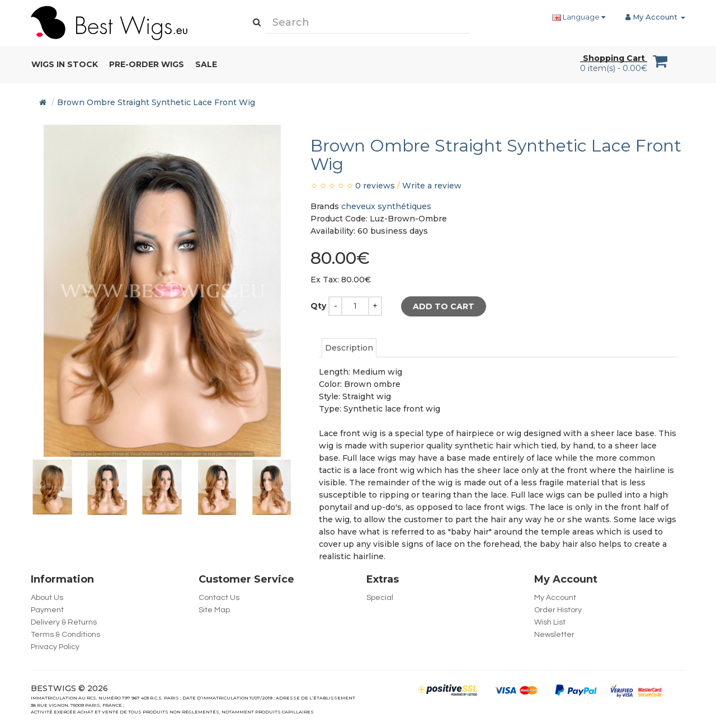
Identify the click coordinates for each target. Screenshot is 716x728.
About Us (47, 598)
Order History (558, 610)
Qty (318, 306)
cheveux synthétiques (386, 206)
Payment (47, 610)
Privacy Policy (55, 647)
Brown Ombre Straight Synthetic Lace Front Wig (156, 102)
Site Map (214, 610)
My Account (555, 598)
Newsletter (554, 635)
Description (349, 348)
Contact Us (219, 598)
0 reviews (375, 186)
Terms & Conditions (65, 635)
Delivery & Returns (64, 622)
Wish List (550, 622)
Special (380, 598)
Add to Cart (444, 306)
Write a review (432, 186)
